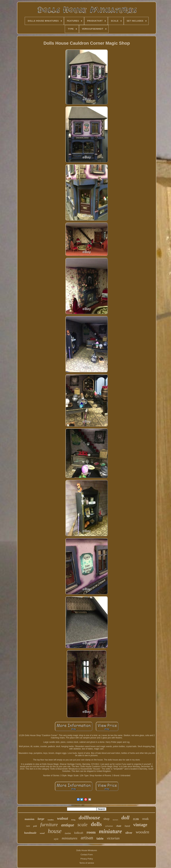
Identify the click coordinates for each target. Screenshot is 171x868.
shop (106, 819)
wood (42, 833)
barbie (68, 833)
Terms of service (87, 863)
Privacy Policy (87, 859)
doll (125, 818)
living (73, 820)
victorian (113, 838)
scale (82, 825)
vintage (140, 825)
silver (129, 833)
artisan (87, 838)
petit (35, 826)
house (55, 831)
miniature (110, 831)
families (51, 820)
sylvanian (109, 826)
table (100, 839)
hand (127, 826)
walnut (63, 818)
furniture (49, 824)
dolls (96, 824)
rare (28, 826)
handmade (30, 833)
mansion (30, 819)
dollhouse (89, 818)
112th (136, 819)
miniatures (70, 838)
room (91, 832)
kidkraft (79, 833)
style (56, 839)
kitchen (115, 820)
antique (68, 825)
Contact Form (87, 855)
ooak (146, 819)
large (41, 819)
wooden (142, 832)
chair (119, 826)
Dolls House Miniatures (87, 850)
